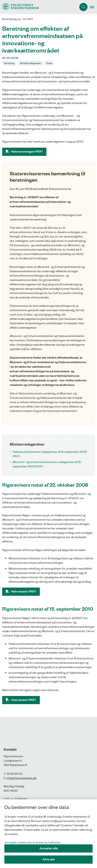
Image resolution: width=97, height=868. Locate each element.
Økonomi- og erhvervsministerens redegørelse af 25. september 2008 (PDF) (47, 464)
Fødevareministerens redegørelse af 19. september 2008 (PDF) (50, 454)
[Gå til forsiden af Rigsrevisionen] (19, 7)
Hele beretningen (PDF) (27, 151)
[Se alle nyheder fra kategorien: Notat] (50, 63)
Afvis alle (48, 859)
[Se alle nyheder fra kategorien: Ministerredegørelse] (31, 63)
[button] (93, 7)
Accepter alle (49, 848)
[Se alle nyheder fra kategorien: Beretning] (10, 63)
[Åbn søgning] (83, 7)
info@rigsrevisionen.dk (22, 778)
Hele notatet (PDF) (24, 591)
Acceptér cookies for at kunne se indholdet (33, 842)
